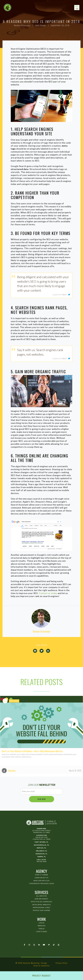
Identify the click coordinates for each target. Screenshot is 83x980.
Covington (41, 835)
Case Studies (41, 932)
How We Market (41, 899)
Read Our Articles (41, 881)
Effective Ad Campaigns (41, 902)
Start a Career (42, 875)
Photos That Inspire (41, 910)
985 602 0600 (41, 861)
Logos (41, 923)
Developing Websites (41, 905)
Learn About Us (42, 878)
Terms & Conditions (42, 966)
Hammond (41, 829)
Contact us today (48, 593)
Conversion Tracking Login (42, 883)
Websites (42, 926)
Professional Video (41, 907)
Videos (41, 929)
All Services (41, 896)
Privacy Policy (62, 963)
